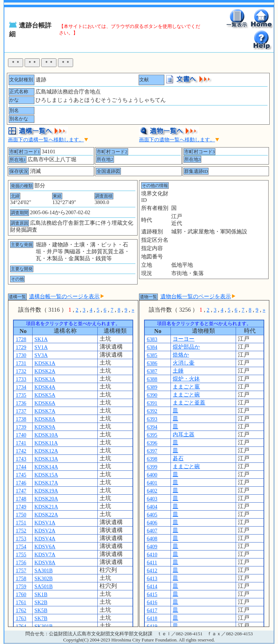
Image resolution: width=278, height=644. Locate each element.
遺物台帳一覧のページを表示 (198, 296)
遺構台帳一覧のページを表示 (66, 296)
